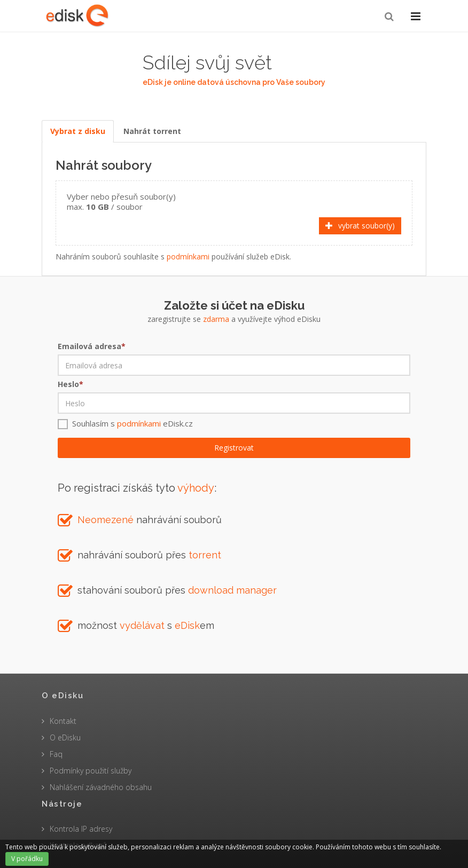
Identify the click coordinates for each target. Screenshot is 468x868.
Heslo (71, 384)
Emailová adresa (92, 346)
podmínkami (188, 257)
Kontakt (63, 721)
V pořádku (27, 859)
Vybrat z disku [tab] (78, 131)
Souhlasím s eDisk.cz (132, 423)
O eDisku (65, 737)
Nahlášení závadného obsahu (101, 787)
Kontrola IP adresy (81, 829)
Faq (56, 754)
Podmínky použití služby (91, 771)
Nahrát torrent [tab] (152, 131)
